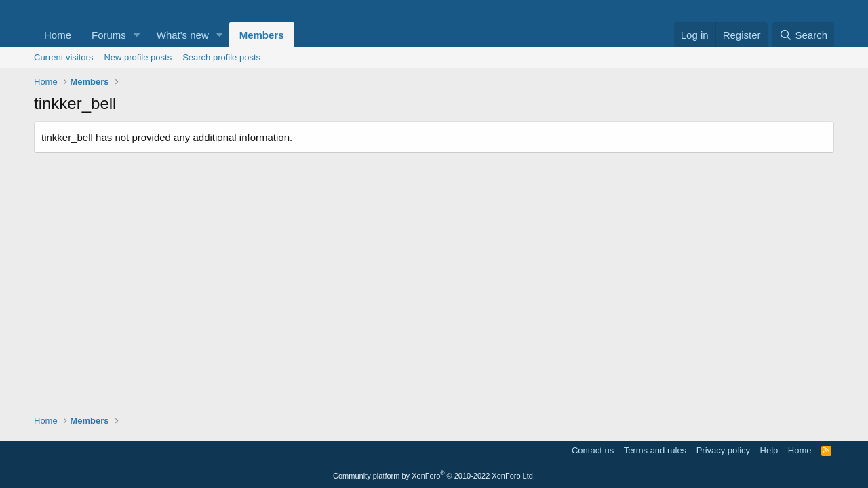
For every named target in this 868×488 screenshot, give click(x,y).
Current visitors (63, 57)
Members (262, 35)
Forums (109, 35)
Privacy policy (723, 450)
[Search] (803, 35)
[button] (137, 35)
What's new (183, 35)
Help (769, 450)
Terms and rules (655, 450)
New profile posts (138, 57)
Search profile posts (221, 57)
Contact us (593, 450)
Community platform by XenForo (434, 476)
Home (58, 35)
